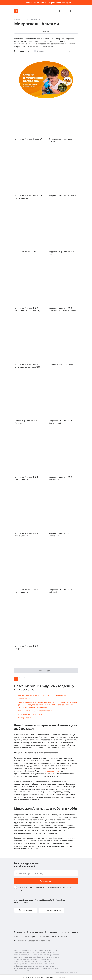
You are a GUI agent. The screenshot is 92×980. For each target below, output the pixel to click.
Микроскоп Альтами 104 (25, 252)
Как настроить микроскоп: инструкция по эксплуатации (42, 695)
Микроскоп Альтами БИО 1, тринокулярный (27, 591)
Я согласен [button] (62, 977)
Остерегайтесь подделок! (39, 941)
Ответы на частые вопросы (30, 714)
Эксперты (65, 936)
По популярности (21, 51)
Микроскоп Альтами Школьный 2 (63, 195)
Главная (17, 19)
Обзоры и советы (22, 936)
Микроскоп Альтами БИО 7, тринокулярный (27, 478)
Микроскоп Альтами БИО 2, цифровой (60, 591)
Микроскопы (35, 19)
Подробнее (49, 977)
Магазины (44, 936)
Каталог (25, 19)
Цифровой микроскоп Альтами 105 (62, 253)
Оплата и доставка (35, 932)
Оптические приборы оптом (57, 932)
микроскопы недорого (50, 771)
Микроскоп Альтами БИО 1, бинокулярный (60, 535)
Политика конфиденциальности (66, 973)
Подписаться (46, 881)
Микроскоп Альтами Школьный (28, 139)
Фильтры (45, 31)
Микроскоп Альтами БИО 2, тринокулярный (27, 535)
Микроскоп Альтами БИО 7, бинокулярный (60, 422)
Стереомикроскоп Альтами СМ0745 (60, 140)
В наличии (41, 51)
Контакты (55, 936)
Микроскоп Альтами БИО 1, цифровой (27, 647)
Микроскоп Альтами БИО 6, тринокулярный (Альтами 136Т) (62, 309)
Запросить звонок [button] (26, 910)
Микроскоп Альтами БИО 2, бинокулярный (60, 478)
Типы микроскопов (26, 699)
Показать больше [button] (46, 671)
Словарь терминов (26, 718)
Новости (74, 932)
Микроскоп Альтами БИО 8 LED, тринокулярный (28, 197)
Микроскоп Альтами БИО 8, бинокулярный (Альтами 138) (27, 366)
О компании (19, 932)
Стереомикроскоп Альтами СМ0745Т (26, 422)
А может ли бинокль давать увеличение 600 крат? (48, 3)
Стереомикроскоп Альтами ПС (62, 364)
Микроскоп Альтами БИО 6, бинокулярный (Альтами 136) (27, 309)
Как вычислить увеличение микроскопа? (36, 711)
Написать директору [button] (52, 910)
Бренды (34, 936)
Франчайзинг (20, 941)
